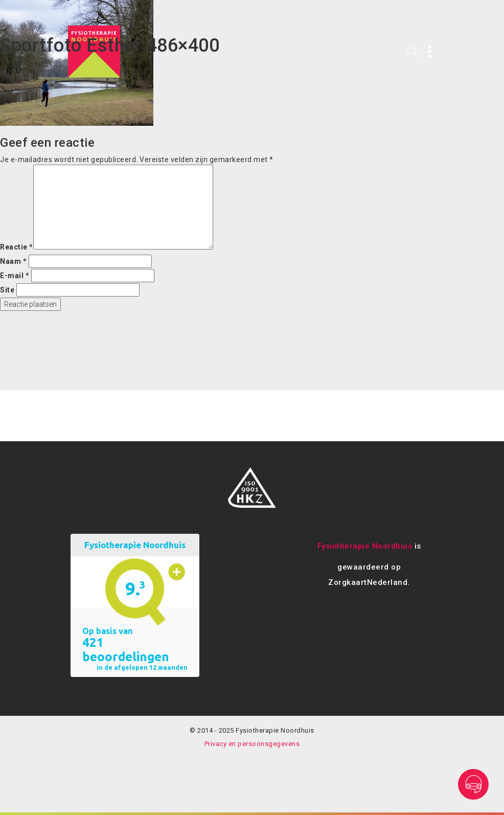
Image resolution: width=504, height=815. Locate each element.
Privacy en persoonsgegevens (252, 744)
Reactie (17, 247)
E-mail (15, 276)
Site (7, 290)
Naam (13, 261)
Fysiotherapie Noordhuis (365, 546)
